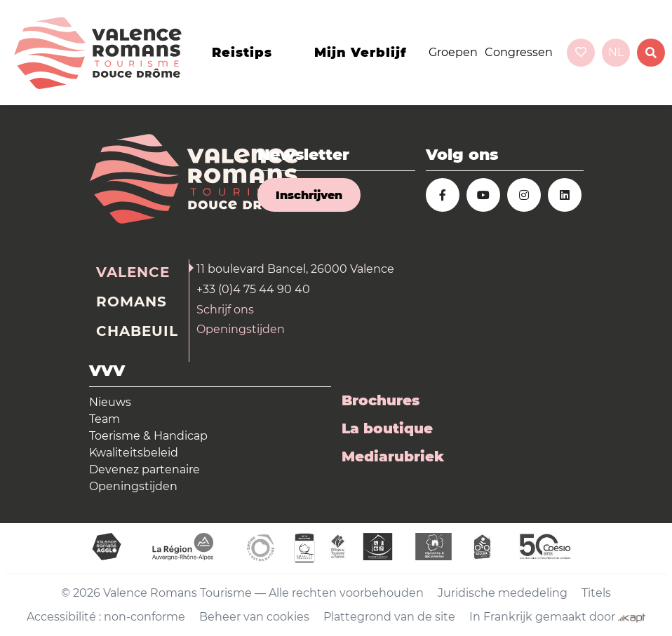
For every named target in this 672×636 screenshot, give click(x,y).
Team (105, 419)
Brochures (381, 400)
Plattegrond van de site (389, 617)
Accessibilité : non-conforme (106, 617)
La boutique (387, 428)
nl (616, 52)
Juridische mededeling (503, 593)
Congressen (519, 52)
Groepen (453, 52)
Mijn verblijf (361, 53)
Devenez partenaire (145, 469)
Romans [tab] (132, 302)
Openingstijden (241, 329)
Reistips (242, 53)
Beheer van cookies (254, 617)
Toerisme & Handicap (148, 436)
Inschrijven (309, 195)
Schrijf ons (225, 310)
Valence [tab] (133, 272)
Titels (596, 593)
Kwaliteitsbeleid (134, 453)
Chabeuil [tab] (137, 331)
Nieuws (110, 402)
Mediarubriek (393, 456)
